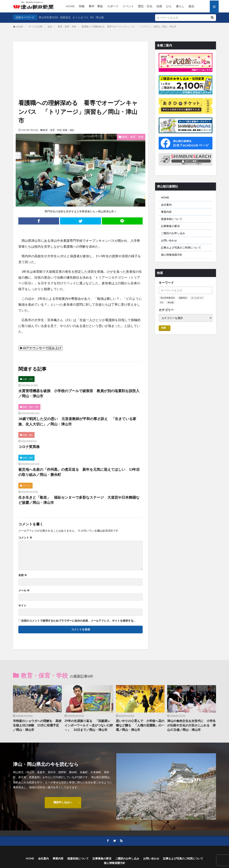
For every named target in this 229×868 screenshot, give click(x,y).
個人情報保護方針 (172, 255)
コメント (25, 538)
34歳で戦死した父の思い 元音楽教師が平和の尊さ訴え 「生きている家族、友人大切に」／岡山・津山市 (77, 421)
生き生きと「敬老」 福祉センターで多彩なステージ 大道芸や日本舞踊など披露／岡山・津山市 (79, 500)
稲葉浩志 (65, 17)
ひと (169, 6)
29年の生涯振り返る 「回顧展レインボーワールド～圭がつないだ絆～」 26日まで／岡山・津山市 (89, 725)
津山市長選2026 (48, 17)
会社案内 (166, 205)
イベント (128, 6)
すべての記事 (35, 27)
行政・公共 (28, 379)
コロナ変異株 (29, 447)
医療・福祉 (68, 130)
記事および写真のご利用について (181, 247)
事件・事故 (96, 6)
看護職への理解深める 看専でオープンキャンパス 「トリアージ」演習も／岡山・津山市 (129, 27)
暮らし (180, 6)
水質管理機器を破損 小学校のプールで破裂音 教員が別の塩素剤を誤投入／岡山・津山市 (79, 393)
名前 (23, 575)
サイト (22, 606)
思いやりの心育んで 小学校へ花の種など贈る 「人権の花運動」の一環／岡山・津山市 (140, 725)
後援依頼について (172, 219)
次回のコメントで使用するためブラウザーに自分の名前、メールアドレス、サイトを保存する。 (79, 621)
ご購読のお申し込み (173, 233)
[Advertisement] (80, 60)
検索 (164, 328)
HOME (70, 6)
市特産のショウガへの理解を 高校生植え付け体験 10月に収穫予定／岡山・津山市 (37, 725)
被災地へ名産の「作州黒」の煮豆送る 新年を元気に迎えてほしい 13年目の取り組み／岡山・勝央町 (79, 472)
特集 (82, 6)
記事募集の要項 (170, 226)
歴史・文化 (145, 6)
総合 (191, 6)
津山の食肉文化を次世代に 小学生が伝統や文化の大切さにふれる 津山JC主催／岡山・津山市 (191, 725)
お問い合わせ (169, 240)
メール (24, 590)
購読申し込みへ (63, 802)
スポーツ (113, 6)
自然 (159, 6)
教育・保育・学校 (67, 27)
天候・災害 (28, 458)
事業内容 (166, 212)
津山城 (100, 17)
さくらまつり (80, 17)
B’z (92, 17)
